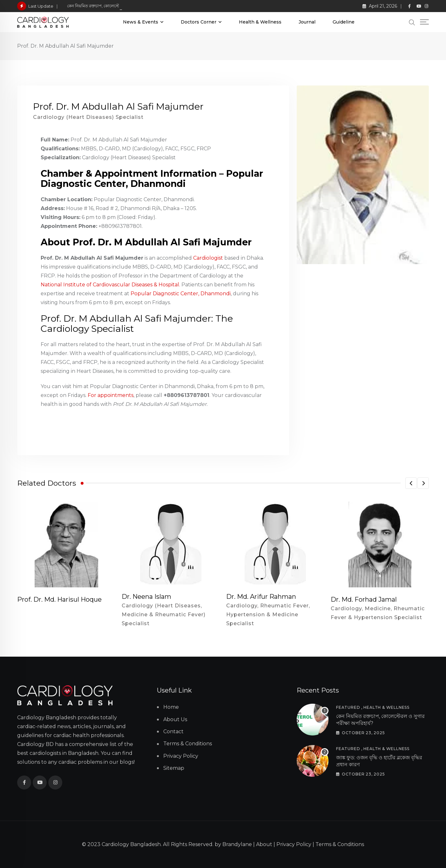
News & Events (141, 22)
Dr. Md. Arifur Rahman (261, 597)
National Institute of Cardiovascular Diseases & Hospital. (110, 285)
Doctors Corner (199, 22)
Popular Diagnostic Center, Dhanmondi (181, 294)
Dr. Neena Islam (146, 597)
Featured (348, 707)
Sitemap (174, 768)
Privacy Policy (181, 756)
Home (171, 707)
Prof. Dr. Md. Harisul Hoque (59, 599)
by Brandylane (233, 844)
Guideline (344, 22)
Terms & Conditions (188, 744)
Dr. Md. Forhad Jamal (364, 599)
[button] (411, 483)
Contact (173, 731)
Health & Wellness (260, 22)
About (264, 844)
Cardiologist (208, 258)
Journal (307, 22)
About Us (175, 719)
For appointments (111, 395)
